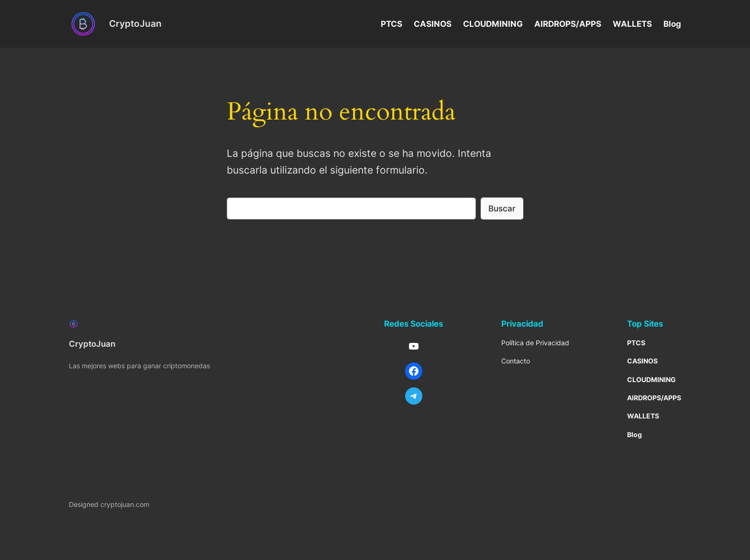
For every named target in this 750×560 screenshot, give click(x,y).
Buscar (502, 209)
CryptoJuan (135, 23)
